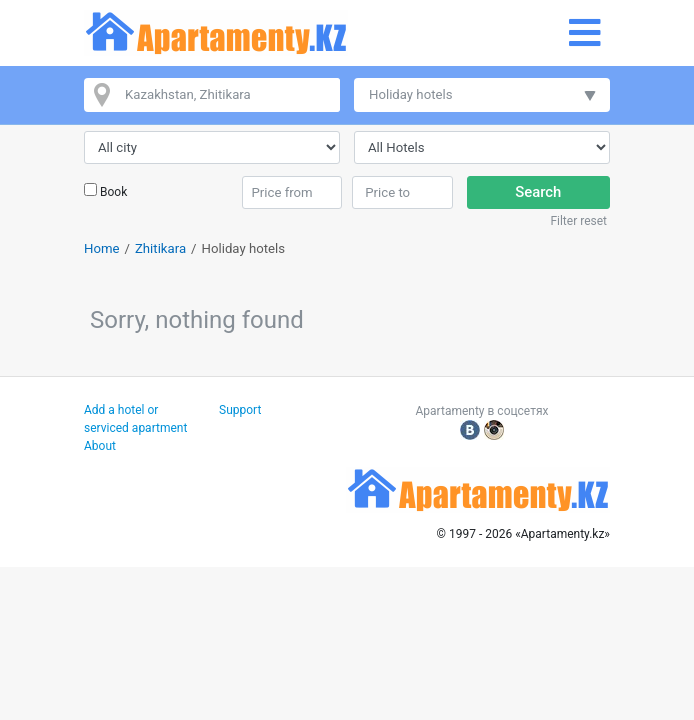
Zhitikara (160, 248)
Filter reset (578, 221)
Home (102, 248)
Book (113, 192)
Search (538, 192)
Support (240, 410)
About (100, 446)
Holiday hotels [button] (410, 94)
